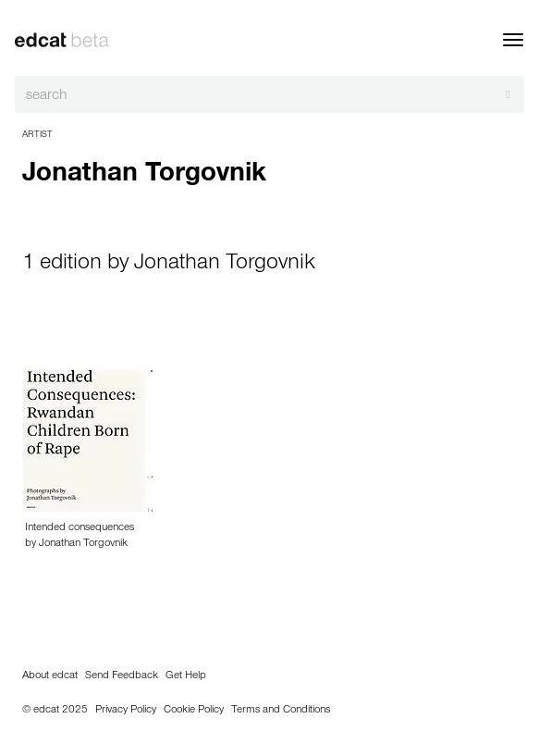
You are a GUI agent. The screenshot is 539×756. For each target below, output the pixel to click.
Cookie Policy (194, 711)
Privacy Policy (126, 711)
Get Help (186, 676)
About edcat (50, 676)
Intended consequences (80, 528)
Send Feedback (122, 676)
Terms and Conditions (281, 711)
